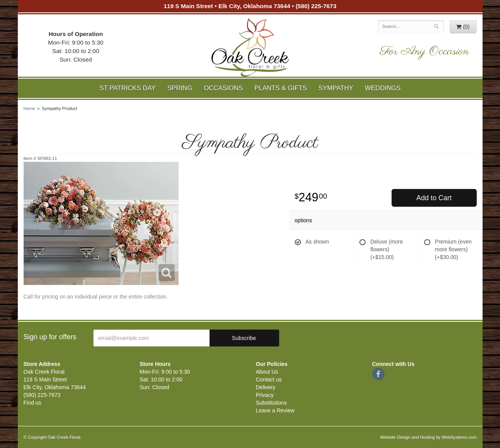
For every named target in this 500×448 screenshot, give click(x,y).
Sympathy (336, 88)
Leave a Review (275, 410)
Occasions (223, 88)
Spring (180, 88)
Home (29, 108)
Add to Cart (434, 198)
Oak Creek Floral (250, 47)
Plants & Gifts (281, 88)
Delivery (266, 387)
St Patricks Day (128, 88)
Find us (33, 403)
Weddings (383, 88)
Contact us (269, 379)
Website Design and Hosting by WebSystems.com (429, 437)
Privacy (265, 395)
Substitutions (271, 403)
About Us (267, 372)
